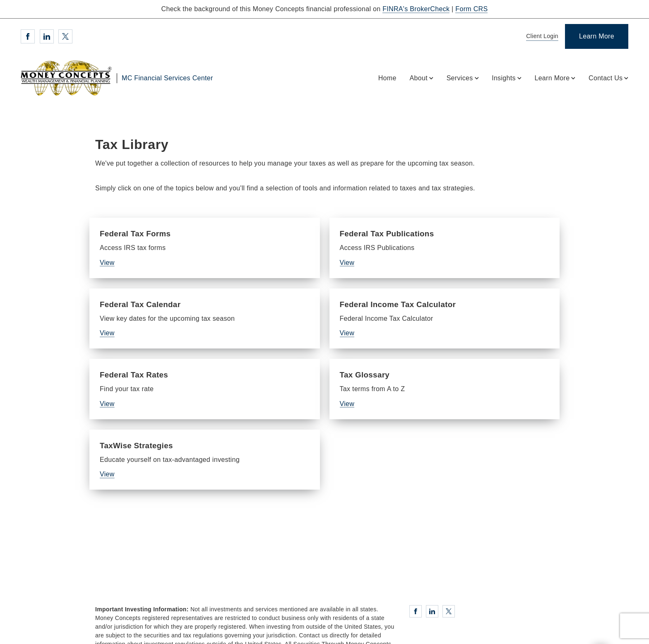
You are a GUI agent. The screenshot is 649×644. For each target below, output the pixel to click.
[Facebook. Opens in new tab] (28, 36)
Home (387, 78)
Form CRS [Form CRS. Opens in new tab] (471, 9)
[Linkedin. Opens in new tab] (47, 36)
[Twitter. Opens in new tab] (65, 36)
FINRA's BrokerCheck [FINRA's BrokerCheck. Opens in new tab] (416, 9)
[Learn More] (597, 36)
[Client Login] (541, 37)
